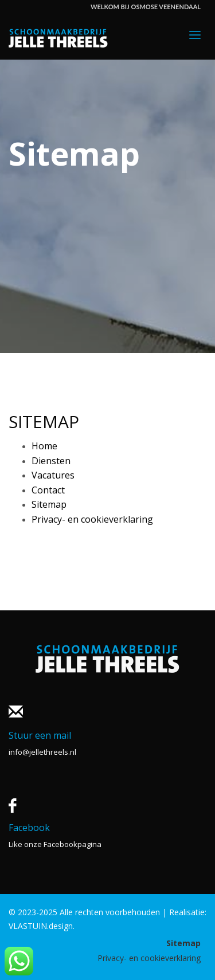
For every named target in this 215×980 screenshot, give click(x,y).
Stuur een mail (40, 735)
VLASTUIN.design (41, 926)
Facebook (29, 828)
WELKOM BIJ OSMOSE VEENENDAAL (146, 7)
